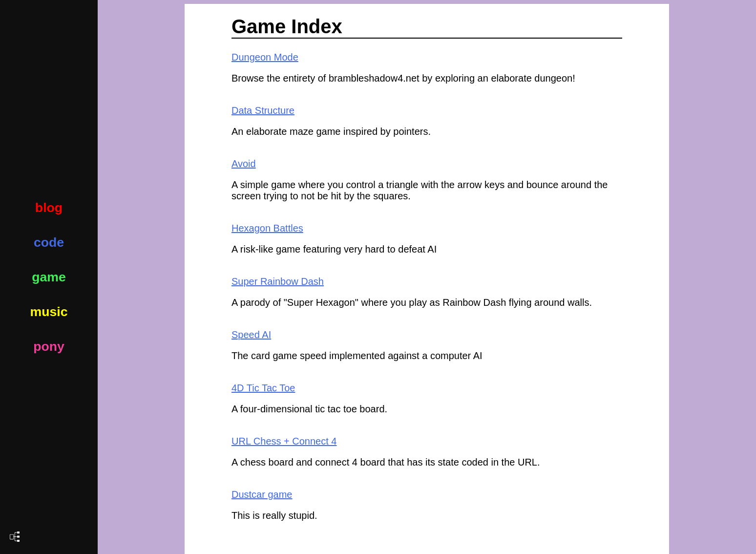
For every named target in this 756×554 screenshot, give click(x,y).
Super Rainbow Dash (278, 281)
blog (49, 208)
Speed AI (251, 335)
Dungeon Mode (265, 57)
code (49, 242)
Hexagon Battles (267, 228)
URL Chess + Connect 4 (284, 441)
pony (49, 346)
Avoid (244, 164)
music (49, 312)
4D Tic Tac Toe (263, 388)
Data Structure (263, 110)
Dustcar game (262, 494)
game (49, 277)
